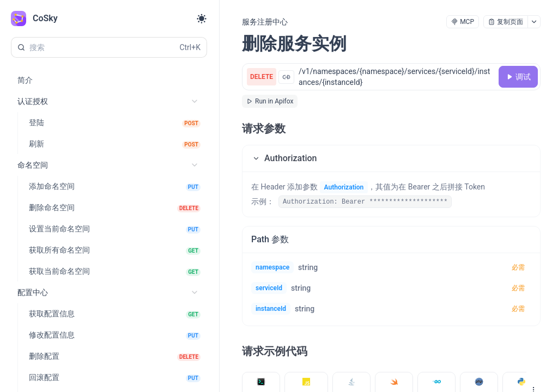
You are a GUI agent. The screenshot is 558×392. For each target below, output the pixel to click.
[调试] (518, 77)
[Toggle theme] (202, 19)
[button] (391, 158)
